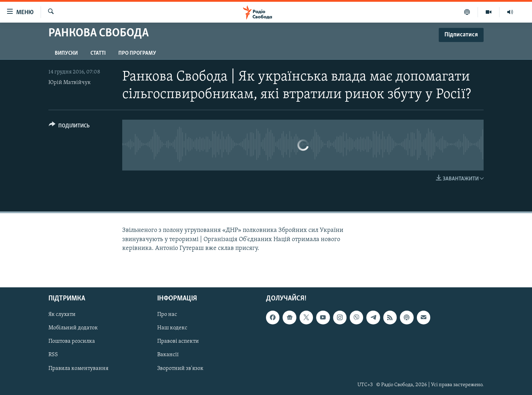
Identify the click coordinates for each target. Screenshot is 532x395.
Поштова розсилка (72, 341)
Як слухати (62, 315)
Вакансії (168, 355)
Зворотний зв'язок (180, 368)
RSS (53, 355)
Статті (98, 53)
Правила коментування (78, 368)
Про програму (137, 53)
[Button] (69, 127)
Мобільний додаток (73, 328)
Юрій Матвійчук (70, 83)
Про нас (167, 315)
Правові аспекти (178, 341)
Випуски (66, 53)
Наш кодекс (172, 328)
